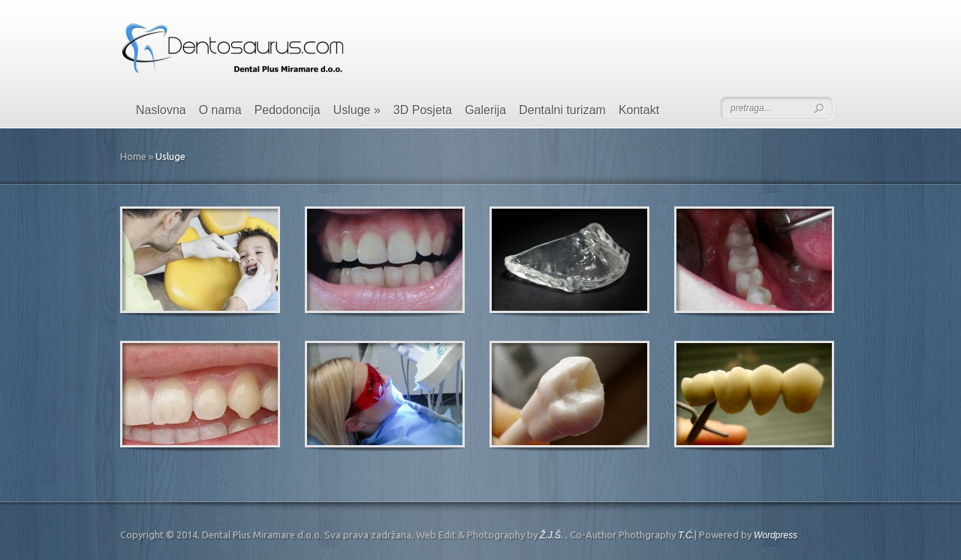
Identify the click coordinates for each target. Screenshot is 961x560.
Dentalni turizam (562, 110)
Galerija (485, 110)
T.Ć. (686, 535)
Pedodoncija (288, 110)
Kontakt (639, 110)
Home (133, 156)
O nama (220, 110)
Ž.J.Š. (551, 535)
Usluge (357, 110)
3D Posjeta (423, 110)
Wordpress (776, 535)
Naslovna (161, 110)
